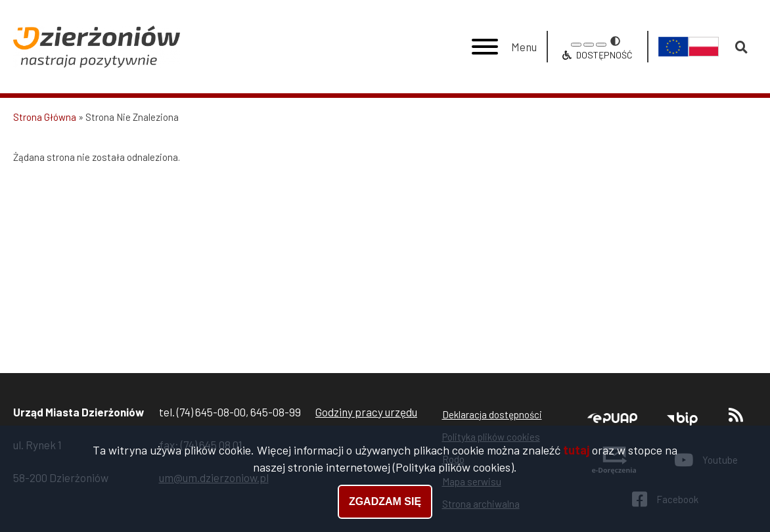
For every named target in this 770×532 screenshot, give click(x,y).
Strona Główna (45, 117)
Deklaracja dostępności (492, 414)
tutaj (576, 450)
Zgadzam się (385, 501)
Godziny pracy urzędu (366, 412)
